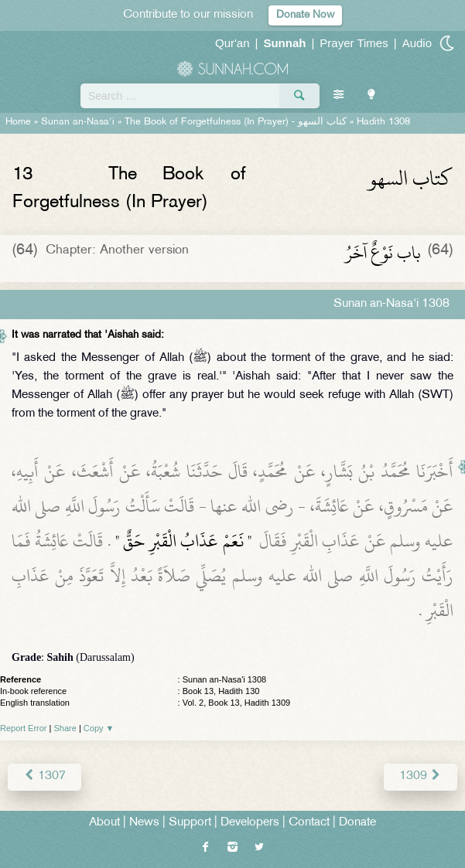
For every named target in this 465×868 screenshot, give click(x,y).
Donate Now (305, 15)
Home (18, 122)
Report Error (24, 728)
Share (65, 728)
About (104, 823)
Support (190, 823)
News (144, 823)
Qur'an (232, 43)
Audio (417, 43)
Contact (309, 823)
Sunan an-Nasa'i (78, 122)
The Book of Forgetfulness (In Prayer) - (236, 122)
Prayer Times (354, 43)
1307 (44, 776)
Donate (357, 823)
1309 (421, 776)
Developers (250, 823)
